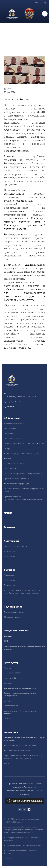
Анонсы (7, 668)
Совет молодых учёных (14, 612)
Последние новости (13, 673)
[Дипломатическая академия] (12, 14)
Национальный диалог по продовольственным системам (24, 647)
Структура (8, 434)
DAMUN (7, 719)
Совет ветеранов (11, 706)
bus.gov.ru (8, 858)
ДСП (6, 641)
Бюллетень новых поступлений (18, 751)
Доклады (8, 636)
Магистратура (10, 556)
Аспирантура (10, 551)
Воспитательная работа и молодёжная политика (20, 712)
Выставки (8, 701)
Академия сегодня (12, 468)
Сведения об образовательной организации (23, 474)
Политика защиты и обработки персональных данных (24, 490)
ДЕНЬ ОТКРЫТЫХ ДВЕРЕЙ (15, 546)
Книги (7, 763)
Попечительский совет (14, 438)
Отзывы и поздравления (14, 464)
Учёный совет (10, 428)
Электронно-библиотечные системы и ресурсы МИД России (24, 739)
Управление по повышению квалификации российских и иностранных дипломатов (22, 592)
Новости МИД (10, 678)
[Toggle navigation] (45, 14)
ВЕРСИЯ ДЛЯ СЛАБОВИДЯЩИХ (24, 801)
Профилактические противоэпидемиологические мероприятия (23, 498)
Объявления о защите (13, 617)
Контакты (10, 407)
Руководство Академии (14, 424)
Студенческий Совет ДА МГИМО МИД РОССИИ (24, 443)
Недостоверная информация (16, 484)
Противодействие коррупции (17, 479)
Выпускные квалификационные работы (21, 746)
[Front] (12, 380)
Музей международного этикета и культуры (23, 453)
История (8, 449)
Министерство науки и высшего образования (22, 845)
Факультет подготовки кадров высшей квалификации (20, 694)
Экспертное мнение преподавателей (20, 688)
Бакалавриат (9, 575)
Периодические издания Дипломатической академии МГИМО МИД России (23, 757)
